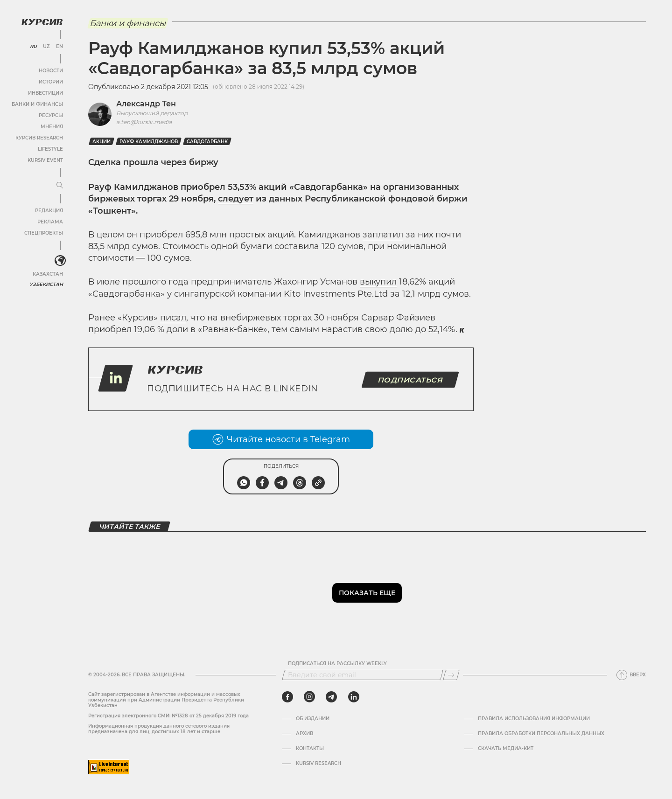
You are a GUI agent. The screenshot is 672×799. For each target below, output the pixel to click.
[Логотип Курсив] (42, 22)
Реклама (50, 222)
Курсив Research (39, 138)
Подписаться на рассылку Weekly (337, 664)
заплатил (383, 235)
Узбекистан (46, 284)
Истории (51, 82)
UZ (46, 47)
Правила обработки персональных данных (541, 734)
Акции (101, 142)
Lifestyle (50, 149)
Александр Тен (146, 104)
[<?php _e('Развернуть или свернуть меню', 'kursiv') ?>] (60, 261)
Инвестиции (45, 93)
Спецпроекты (44, 233)
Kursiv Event (45, 160)
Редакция (49, 211)
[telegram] (331, 697)
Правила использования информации (534, 719)
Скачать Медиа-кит (506, 749)
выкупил (378, 282)
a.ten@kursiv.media (144, 122)
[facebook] (287, 697)
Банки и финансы (37, 104)
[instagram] (309, 697)
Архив (304, 734)
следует (236, 199)
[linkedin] (353, 697)
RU (33, 47)
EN (59, 47)
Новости (51, 71)
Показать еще (367, 593)
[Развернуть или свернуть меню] (60, 186)
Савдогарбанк (207, 142)
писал (173, 318)
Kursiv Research (318, 764)
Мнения (52, 127)
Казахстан (48, 274)
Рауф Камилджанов (149, 142)
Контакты (310, 749)
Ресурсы (51, 115)
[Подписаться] (451, 675)
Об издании (313, 719)
